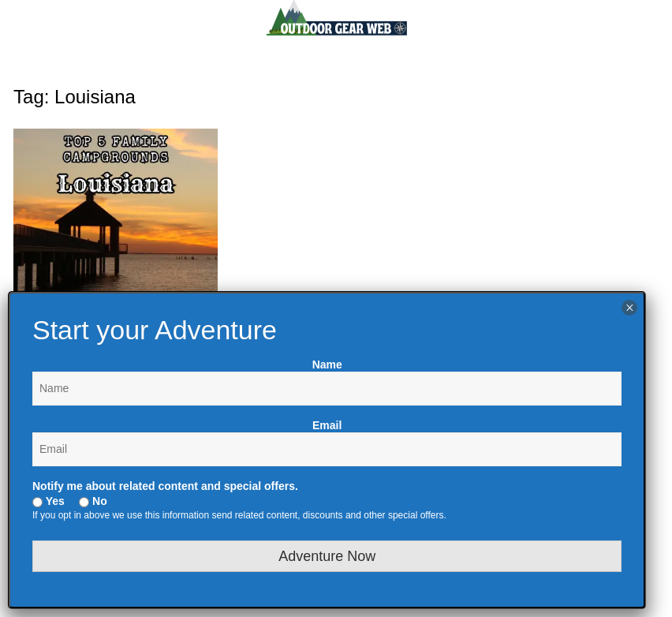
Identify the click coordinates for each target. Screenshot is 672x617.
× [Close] (630, 308)
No (93, 501)
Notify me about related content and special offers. (165, 486)
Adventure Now (327, 556)
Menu (42, 64)
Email (327, 425)
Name (327, 365)
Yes (49, 501)
